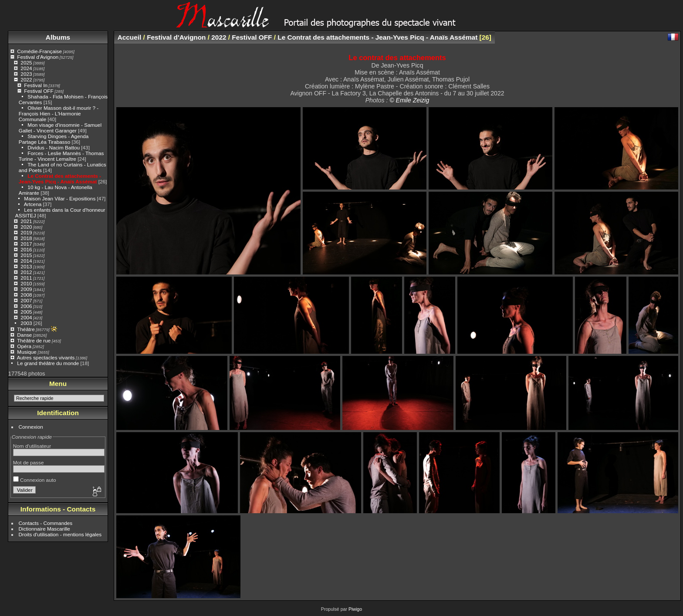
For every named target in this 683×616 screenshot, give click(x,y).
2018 (26, 238)
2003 (26, 323)
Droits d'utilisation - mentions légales (60, 534)
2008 (26, 295)
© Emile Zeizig (409, 100)
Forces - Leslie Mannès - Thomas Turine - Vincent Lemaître (61, 156)
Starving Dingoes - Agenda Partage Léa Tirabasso (54, 139)
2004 (26, 317)
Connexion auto (35, 480)
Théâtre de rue (34, 340)
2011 (26, 278)
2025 (26, 63)
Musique (27, 352)
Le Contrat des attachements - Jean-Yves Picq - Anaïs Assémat (60, 179)
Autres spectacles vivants (46, 357)
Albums (58, 37)
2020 (26, 227)
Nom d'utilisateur (32, 446)
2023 (26, 74)
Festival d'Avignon (38, 57)
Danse (24, 335)
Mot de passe (29, 462)
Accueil (130, 37)
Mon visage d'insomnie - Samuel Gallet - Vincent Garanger (60, 128)
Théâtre (26, 329)
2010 (26, 283)
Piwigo (355, 609)
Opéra (24, 346)
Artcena (33, 204)
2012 (26, 272)
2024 (26, 68)
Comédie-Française (39, 51)
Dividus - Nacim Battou (54, 147)
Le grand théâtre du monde (48, 363)
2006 (26, 306)
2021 (26, 221)
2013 (26, 266)
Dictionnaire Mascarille (44, 529)
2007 (26, 300)
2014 (26, 261)
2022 (26, 80)
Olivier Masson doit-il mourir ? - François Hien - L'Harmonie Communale (59, 113)
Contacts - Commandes (46, 523)
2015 (26, 255)
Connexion (31, 427)
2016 (26, 249)
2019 (26, 232)
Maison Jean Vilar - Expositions (60, 198)
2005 (26, 312)
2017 (26, 244)
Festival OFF (39, 91)
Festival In (36, 85)
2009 (26, 289)
